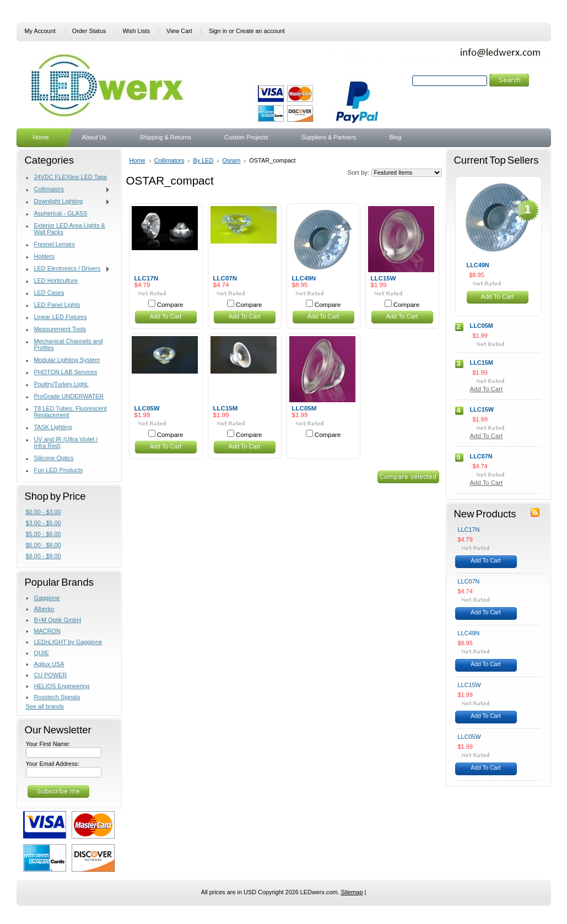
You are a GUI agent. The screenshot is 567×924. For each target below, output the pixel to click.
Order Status (89, 31)
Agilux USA (49, 664)
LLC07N (225, 278)
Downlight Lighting (68, 202)
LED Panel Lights (57, 305)
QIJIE (42, 653)
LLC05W (147, 408)
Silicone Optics (54, 458)
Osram (231, 160)
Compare (170, 305)
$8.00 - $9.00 (44, 556)
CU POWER (51, 675)
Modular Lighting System (67, 360)
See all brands (45, 706)
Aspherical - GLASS (61, 213)
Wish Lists (136, 31)
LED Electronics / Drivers (68, 269)
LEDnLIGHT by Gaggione (68, 642)
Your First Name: (48, 744)
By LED (203, 160)
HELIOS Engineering (62, 686)
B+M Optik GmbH (58, 620)
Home (137, 160)
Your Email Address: (53, 764)
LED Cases (49, 293)
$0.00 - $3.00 (44, 512)
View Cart (179, 31)
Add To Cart (166, 316)
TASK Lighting (53, 427)
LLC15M (226, 408)
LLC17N (147, 278)
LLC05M (304, 408)
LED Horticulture (56, 280)
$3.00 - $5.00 (44, 523)
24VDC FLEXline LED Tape (71, 177)
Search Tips (486, 93)
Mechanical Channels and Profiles (69, 344)
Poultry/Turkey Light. (61, 384)
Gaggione (47, 598)
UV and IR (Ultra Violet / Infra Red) (66, 442)
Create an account (260, 31)
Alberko (44, 609)
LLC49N (304, 278)
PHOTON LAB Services (66, 372)
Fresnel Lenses (55, 244)
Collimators (68, 190)
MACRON (47, 631)
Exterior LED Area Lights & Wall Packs (70, 229)
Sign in (218, 31)
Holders (44, 256)
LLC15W (384, 278)
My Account (40, 31)
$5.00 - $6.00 (44, 534)
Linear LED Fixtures (61, 317)
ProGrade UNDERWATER (69, 396)
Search (401, 80)
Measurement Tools (60, 329)
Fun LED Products (59, 470)
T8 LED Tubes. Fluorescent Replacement (71, 412)
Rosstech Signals (57, 697)
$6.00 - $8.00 (44, 545)
